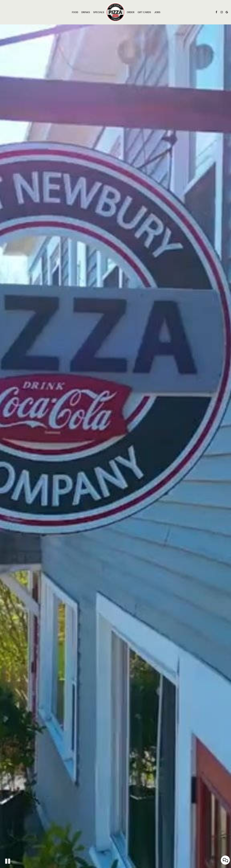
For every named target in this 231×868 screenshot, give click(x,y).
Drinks (86, 12)
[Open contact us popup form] (225, 860)
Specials (99, 12)
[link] (115, 12)
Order (131, 12)
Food (75, 12)
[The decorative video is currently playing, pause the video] (8, 861)
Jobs (157, 12)
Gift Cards (144, 12)
